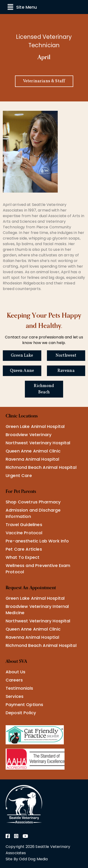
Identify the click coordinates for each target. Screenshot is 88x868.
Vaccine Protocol (24, 533)
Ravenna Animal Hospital (32, 459)
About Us (15, 672)
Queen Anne (22, 371)
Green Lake (22, 356)
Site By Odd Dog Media (27, 859)
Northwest (66, 356)
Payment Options (24, 705)
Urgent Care (19, 475)
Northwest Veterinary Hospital (38, 443)
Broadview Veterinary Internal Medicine (37, 610)
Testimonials (19, 688)
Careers (14, 680)
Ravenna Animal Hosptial (32, 637)
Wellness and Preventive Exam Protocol (38, 569)
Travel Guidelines (24, 525)
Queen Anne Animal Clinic (33, 451)
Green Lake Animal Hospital (35, 426)
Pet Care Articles (24, 549)
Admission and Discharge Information (33, 513)
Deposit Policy (21, 713)
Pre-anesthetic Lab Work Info (37, 541)
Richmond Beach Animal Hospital (41, 467)
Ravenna (66, 371)
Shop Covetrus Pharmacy (33, 502)
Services (15, 696)
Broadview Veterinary (29, 435)
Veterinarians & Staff (44, 81)
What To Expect (23, 557)
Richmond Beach (44, 389)
